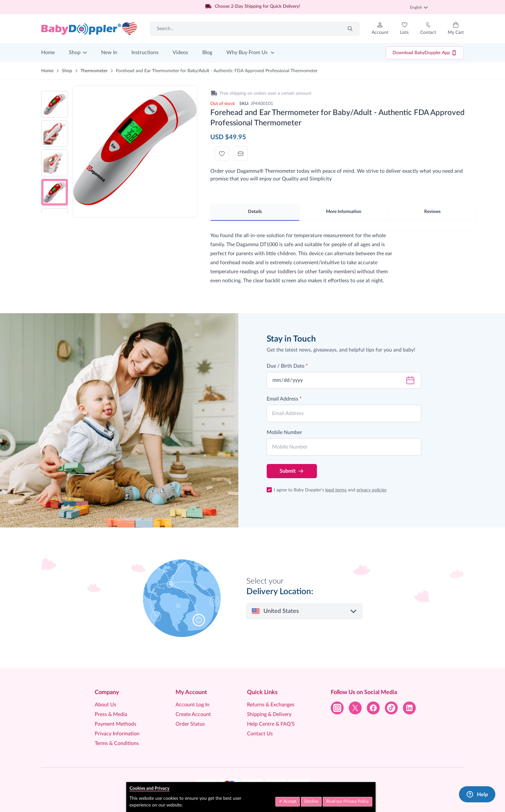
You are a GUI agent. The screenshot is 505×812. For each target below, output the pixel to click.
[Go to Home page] (90, 29)
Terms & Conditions (117, 743)
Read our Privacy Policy (348, 802)
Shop (75, 53)
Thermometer (94, 71)
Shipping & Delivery (269, 714)
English (419, 7)
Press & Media (111, 714)
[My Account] (380, 29)
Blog (207, 53)
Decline (311, 802)
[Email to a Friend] (241, 154)
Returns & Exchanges (271, 705)
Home (48, 53)
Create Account (193, 714)
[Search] (350, 29)
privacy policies (372, 490)
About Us (105, 705)
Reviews (432, 212)
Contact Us (260, 734)
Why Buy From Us (247, 53)
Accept (289, 802)
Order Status (190, 724)
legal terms (336, 490)
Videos (180, 53)
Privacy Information (117, 734)
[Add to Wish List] (222, 154)
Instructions (145, 53)
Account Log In (192, 705)
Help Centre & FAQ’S (271, 724)
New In (109, 53)
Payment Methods (115, 724)
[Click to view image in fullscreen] (135, 148)
